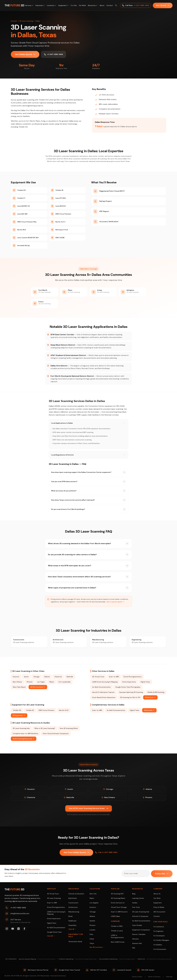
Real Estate (73, 898)
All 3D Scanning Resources (24, 739)
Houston (16, 677)
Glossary (135, 939)
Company (158, 889)
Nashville (70, 677)
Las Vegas (41, 682)
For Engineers (158, 931)
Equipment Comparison (141, 930)
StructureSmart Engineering (117, 959)
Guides (135, 903)
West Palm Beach (19, 687)
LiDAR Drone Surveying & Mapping (105, 682)
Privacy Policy (137, 977)
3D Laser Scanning (26, 21)
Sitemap (169, 977)
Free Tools (136, 907)
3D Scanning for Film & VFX (130, 697)
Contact (110, 5)
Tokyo (92, 943)
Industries (40, 5)
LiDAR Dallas (115, 916)
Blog (134, 894)
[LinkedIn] (19, 929)
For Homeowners (160, 949)
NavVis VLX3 (64, 710)
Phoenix (30, 682)
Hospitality (72, 925)
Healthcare (72, 921)
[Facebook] (24, 929)
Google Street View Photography (128, 687)
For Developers (159, 936)
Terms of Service (154, 977)
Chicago (36, 677)
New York (93, 894)
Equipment (63, 5)
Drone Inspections (129, 682)
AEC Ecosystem (159, 912)
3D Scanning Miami (118, 898)
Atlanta (47, 677)
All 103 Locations (38, 687)
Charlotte (58, 677)
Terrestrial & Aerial (75, 942)
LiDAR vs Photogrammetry (117, 936)
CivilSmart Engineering (77, 959)
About (102, 5)
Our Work (82, 5)
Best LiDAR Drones (118, 942)
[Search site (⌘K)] (116, 5)
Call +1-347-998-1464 (106, 852)
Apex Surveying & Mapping (37, 959)
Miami (52, 682)
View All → (51, 936)
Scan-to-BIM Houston (119, 912)
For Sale (74, 5)
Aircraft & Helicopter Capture (103, 692)
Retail (70, 916)
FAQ (134, 948)
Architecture (73, 907)
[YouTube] (13, 929)
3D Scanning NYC (117, 894)
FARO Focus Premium (46, 710)
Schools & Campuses (140, 916)
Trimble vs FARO (117, 926)
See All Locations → (97, 947)
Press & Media (159, 907)
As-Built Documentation (101, 687)
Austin (26, 677)
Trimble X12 (17, 710)
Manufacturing (74, 912)
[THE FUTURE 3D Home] (14, 5)
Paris (91, 934)
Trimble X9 (30, 710)
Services (29, 5)
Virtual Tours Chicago (119, 907)
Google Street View (54, 932)
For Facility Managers (161, 940)
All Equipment (19, 715)
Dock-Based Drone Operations (104, 697)
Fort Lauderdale (65, 682)
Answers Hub (137, 943)
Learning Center (138, 898)
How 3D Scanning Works (69, 728)
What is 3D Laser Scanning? (45, 728)
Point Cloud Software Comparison (56, 734)
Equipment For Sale (76, 935)
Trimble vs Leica (117, 931)
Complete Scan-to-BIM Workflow (25, 734)
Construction (73, 903)
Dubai (92, 939)
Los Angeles (94, 903)
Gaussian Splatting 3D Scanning (131, 692)
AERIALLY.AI (155, 959)
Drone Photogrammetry (133, 677)
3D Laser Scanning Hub (21, 728)
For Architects (159, 927)
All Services (150, 697)
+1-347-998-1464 (53, 54)
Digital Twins (145, 682)
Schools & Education (76, 894)
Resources (93, 5)
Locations (52, 5)
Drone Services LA (118, 903)
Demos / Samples (139, 934)
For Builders (158, 945)
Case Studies (137, 925)
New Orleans (17, 682)
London (92, 930)
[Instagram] (7, 929)
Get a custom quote (115, 602)
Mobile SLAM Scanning (156, 692)
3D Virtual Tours (98, 677)
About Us (157, 894)
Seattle (92, 921)
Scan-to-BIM (114, 677)
